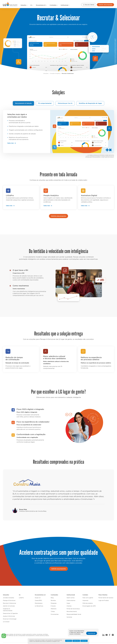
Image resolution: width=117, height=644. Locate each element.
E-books (53, 606)
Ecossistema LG (41, 5)
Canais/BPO (38, 601)
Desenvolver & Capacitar (10, 613)
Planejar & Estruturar (9, 601)
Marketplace (39, 603)
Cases (68, 603)
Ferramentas (55, 614)
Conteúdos (54, 5)
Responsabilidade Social (74, 614)
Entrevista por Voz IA (65, 103)
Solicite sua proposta (59, 569)
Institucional (65, 5)
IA (32, 5)
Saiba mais (12, 143)
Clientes (69, 606)
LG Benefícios (39, 606)
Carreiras (69, 617)
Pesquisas (54, 603)
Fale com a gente (88, 598)
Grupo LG (38, 598)
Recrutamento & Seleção (23, 103)
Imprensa (85, 601)
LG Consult (6, 622)
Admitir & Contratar (9, 606)
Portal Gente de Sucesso (106, 598)
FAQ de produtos (88, 603)
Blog (52, 598)
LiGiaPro (21, 598)
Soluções (24, 5)
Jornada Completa (55, 74)
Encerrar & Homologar (10, 619)
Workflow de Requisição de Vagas (90, 103)
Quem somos (71, 598)
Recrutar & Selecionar (68, 74)
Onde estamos (71, 601)
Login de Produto (104, 601)
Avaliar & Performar (9, 616)
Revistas (53, 601)
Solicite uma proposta (105, 5)
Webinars (54, 609)
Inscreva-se (92, 633)
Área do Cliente (89, 5)
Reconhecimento (72, 612)
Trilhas (53, 612)
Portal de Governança (73, 609)
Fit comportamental (45, 103)
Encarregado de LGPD (89, 606)
